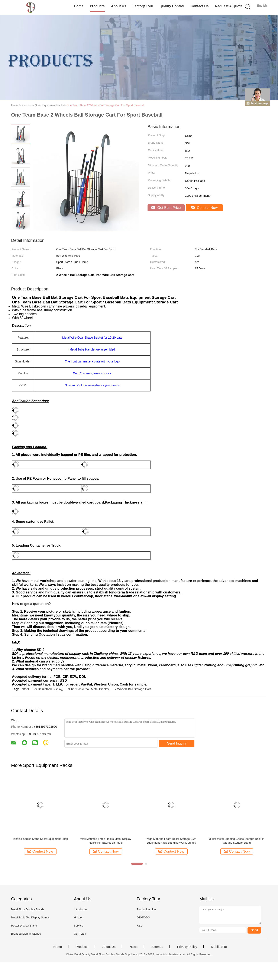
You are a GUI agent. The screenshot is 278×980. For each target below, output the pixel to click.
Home (79, 6)
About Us (119, 6)
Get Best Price (166, 208)
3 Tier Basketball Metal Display (88, 689)
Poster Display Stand (24, 926)
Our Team (80, 934)
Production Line (146, 909)
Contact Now (204, 208)
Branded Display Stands (26, 934)
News (133, 947)
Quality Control (172, 6)
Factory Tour (143, 6)
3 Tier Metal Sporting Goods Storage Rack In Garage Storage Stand (237, 841)
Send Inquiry (177, 743)
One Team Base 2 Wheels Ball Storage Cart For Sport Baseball (105, 105)
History (78, 917)
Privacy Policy (187, 947)
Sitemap (157, 947)
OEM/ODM (143, 917)
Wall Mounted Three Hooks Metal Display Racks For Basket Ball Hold (106, 841)
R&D (140, 926)
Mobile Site (219, 947)
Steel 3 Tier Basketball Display (42, 689)
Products (97, 6)
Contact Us (200, 6)
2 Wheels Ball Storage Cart (133, 689)
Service (78, 926)
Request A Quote (229, 6)
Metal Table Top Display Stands (30, 917)
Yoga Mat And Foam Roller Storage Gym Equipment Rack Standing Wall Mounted (171, 841)
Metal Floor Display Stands (28, 909)
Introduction (81, 909)
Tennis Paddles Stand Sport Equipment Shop (40, 839)
